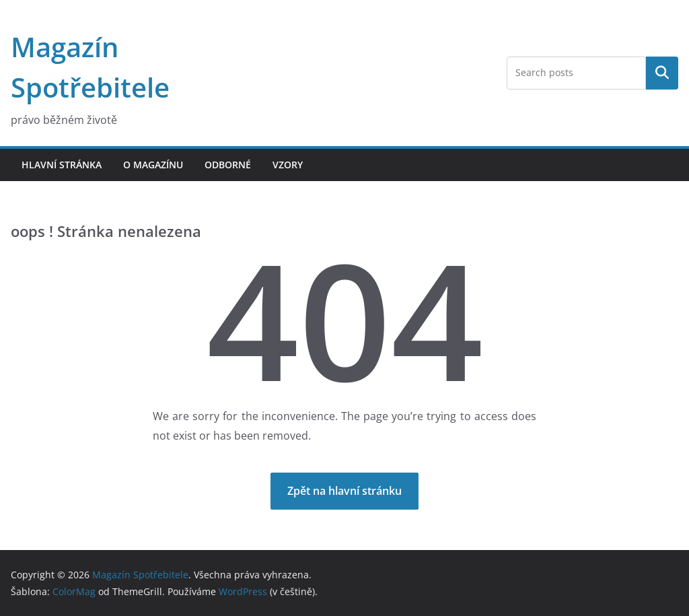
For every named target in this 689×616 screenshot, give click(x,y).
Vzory (288, 165)
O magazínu (153, 165)
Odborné (228, 165)
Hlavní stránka (62, 165)
